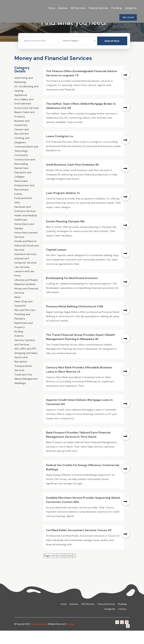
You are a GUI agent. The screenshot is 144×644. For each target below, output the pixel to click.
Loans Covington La (59, 150)
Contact (122, 622)
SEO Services (78, 8)
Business (63, 8)
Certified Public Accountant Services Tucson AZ (79, 544)
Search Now (112, 54)
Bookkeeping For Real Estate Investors (72, 291)
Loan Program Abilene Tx (63, 206)
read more (125, 88)
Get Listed (128, 17)
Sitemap (70, 637)
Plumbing (116, 8)
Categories (131, 8)
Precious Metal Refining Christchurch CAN (75, 320)
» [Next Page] (74, 569)
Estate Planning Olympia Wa (65, 235)
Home (52, 8)
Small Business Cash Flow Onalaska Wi (72, 178)
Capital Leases (56, 263)
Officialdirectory (39, 637)
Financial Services (98, 8)
